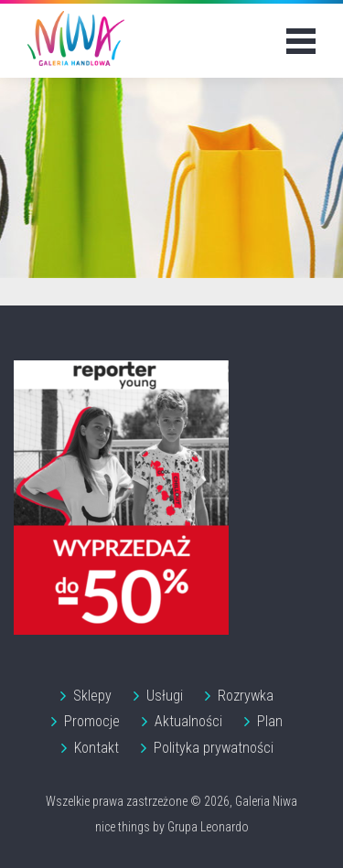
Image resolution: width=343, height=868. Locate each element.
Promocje (92, 721)
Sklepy (92, 696)
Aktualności (188, 721)
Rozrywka (246, 696)
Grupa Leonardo (208, 827)
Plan (270, 721)
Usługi (165, 696)
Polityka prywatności (214, 748)
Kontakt (96, 748)
